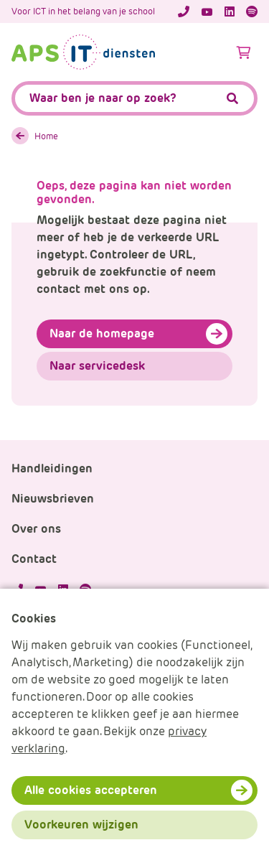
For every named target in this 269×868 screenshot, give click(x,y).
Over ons (36, 529)
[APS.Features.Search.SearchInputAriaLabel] (134, 98)
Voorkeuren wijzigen (81, 825)
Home (46, 136)
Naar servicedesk (97, 366)
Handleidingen (52, 468)
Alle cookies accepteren (91, 790)
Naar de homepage (102, 333)
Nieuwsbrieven (53, 499)
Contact (34, 559)
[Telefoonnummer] (184, 11)
